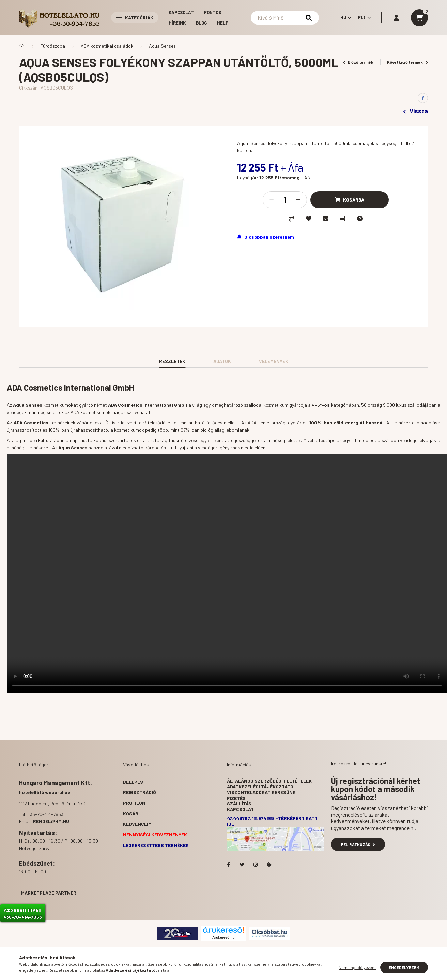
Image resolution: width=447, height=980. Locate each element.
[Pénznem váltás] (363, 18)
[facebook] (423, 98)
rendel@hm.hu (51, 821)
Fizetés (236, 798)
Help (223, 23)
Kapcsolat (181, 12)
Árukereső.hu (223, 937)
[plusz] (298, 200)
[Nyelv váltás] (344, 18)
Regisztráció (140, 792)
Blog (201, 23)
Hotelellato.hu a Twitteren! (242, 865)
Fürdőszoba (53, 46)
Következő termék (407, 62)
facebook (228, 865)
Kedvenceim (137, 824)
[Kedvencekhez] (309, 219)
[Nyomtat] (343, 219)
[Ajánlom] (326, 219)
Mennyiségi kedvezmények (155, 834)
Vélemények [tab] (274, 361)
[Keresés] (285, 18)
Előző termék (358, 62)
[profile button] (396, 18)
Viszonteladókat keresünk (261, 792)
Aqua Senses (162, 46)
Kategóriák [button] (135, 18)
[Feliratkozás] (266, 237)
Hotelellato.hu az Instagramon (256, 865)
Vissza (416, 111)
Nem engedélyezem (357, 967)
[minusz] (272, 200)
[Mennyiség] (285, 200)
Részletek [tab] (172, 361)
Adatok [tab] (222, 361)
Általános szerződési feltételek (269, 781)
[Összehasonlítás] (292, 219)
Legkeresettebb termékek (156, 845)
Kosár (131, 813)
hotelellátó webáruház (45, 792)
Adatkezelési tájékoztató (260, 786)
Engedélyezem (404, 967)
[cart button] (419, 18)
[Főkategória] (22, 46)
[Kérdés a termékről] (360, 219)
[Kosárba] (350, 200)
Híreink (177, 23)
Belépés (133, 782)
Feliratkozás (358, 844)
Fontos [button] (213, 12)
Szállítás (239, 804)
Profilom (134, 803)
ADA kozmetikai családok (107, 46)
